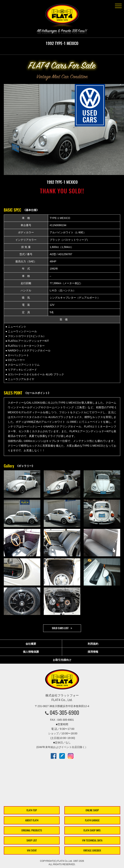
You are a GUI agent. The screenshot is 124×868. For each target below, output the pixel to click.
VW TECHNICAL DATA (92, 840)
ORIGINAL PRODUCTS (32, 830)
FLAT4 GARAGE (92, 820)
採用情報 (93, 652)
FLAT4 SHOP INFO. (92, 830)
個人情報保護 (31, 652)
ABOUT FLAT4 (32, 820)
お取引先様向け (62, 660)
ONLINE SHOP (92, 810)
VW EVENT (32, 850)
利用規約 (93, 644)
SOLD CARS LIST (60, 628)
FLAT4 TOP (32, 810)
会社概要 (31, 644)
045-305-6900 (64, 713)
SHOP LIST (32, 840)
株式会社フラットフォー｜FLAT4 (62, 16)
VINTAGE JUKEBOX (92, 850)
